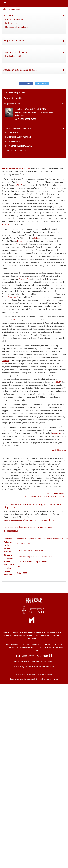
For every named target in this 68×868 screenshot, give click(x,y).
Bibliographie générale (56, 493)
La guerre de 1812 (13, 132)
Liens (56, 679)
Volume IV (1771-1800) (11, 9)
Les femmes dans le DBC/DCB (19, 146)
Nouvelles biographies (14, 92)
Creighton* (38, 238)
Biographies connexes (14, 41)
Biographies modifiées (14, 98)
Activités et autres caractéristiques (20, 70)
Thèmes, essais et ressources (18, 128)
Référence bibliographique (17, 27)
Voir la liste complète (16, 150)
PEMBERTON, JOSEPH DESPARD (31, 109)
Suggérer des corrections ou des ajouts (24, 679)
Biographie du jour (12, 104)
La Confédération (13, 141)
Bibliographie (11, 23)
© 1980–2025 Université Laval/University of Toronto (44, 496)
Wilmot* (5, 361)
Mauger (5, 225)
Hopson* (21, 241)
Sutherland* (13, 297)
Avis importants (46, 679)
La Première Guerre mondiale (18, 137)
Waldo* (19, 185)
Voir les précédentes (26, 119)
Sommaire (8, 15)
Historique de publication (15, 52)
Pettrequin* (23, 279)
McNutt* (57, 382)
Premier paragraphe (14, 19)
